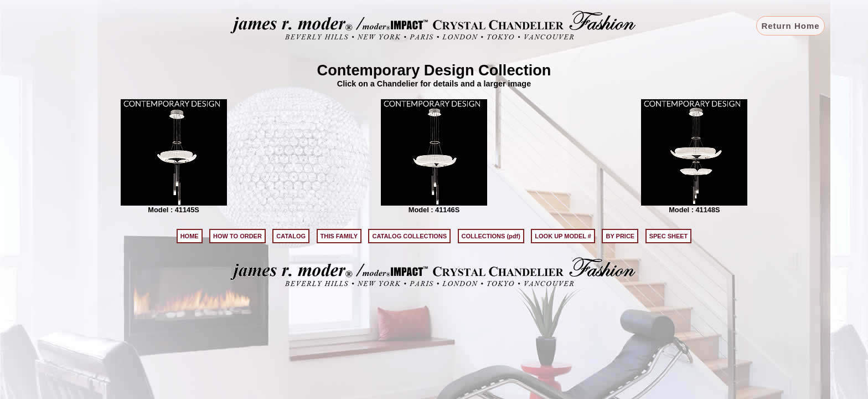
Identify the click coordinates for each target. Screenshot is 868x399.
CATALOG (291, 236)
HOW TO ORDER (237, 236)
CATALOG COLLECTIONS (409, 236)
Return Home (790, 26)
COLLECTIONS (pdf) (491, 236)
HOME (190, 236)
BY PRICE (620, 236)
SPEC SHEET (669, 236)
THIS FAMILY (339, 236)
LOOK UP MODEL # (563, 236)
